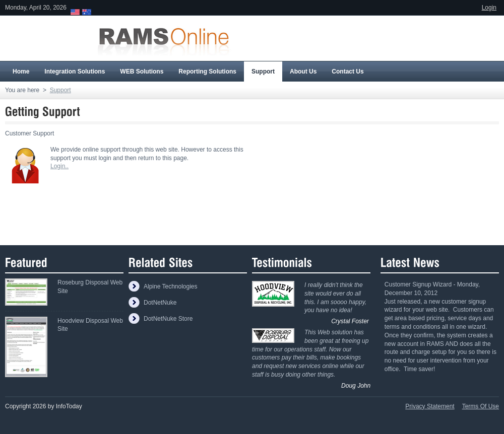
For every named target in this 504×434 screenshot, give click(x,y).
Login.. (59, 166)
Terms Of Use (481, 406)
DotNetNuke (160, 303)
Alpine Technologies (171, 286)
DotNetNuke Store (168, 319)
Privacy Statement (430, 406)
